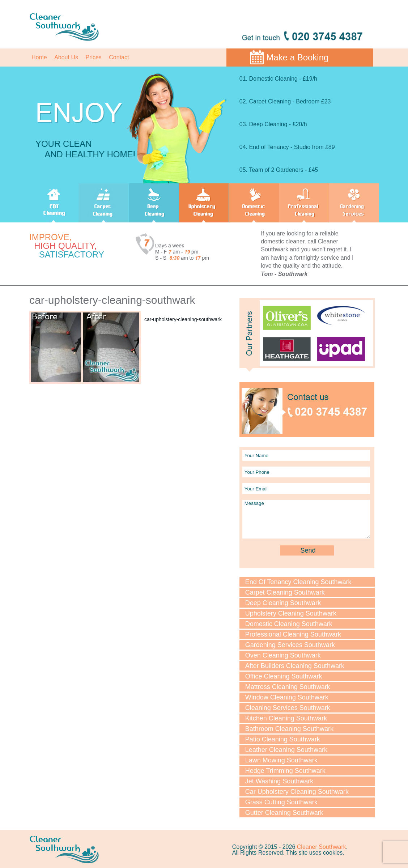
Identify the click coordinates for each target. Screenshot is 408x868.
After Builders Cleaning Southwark (295, 666)
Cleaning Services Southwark (288, 708)
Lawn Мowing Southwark (281, 760)
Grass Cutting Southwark (281, 802)
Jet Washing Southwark (279, 781)
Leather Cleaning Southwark (286, 750)
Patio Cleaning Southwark (283, 739)
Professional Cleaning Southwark (293, 634)
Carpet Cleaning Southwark (285, 592)
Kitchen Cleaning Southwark (286, 718)
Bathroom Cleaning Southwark (289, 729)
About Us (66, 57)
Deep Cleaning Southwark (283, 603)
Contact (119, 57)
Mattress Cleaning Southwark (288, 687)
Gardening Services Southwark (290, 645)
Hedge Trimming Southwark (285, 771)
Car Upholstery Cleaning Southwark (297, 792)
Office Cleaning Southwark (284, 676)
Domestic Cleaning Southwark (289, 624)
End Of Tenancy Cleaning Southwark (298, 582)
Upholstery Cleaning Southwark (291, 613)
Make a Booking (297, 57)
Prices (93, 57)
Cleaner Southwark (322, 847)
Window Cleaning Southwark (287, 697)
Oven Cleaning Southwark (283, 655)
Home (39, 57)
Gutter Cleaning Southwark (284, 813)
